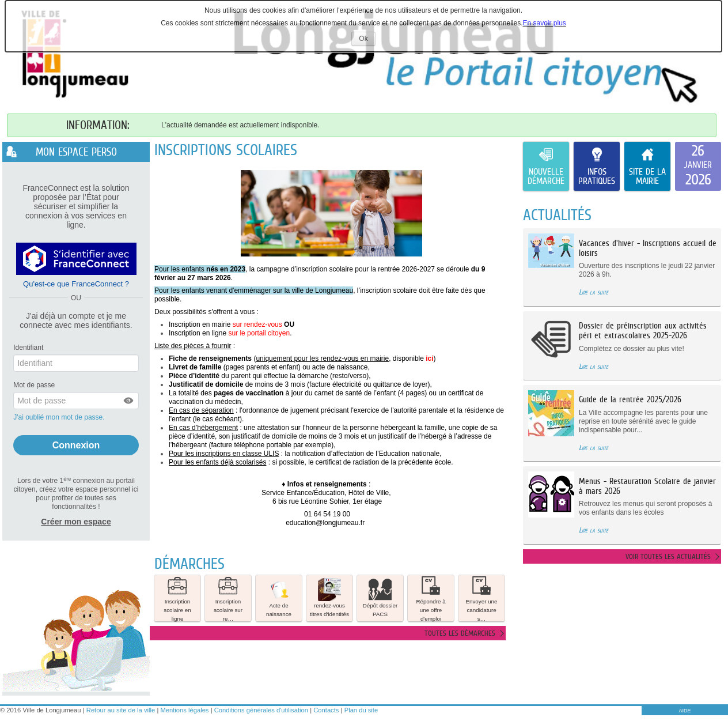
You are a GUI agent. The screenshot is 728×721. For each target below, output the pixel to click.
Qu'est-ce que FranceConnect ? (76, 284)
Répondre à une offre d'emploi (431, 598)
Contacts (326, 710)
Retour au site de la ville (121, 710)
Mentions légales (185, 710)
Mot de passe (34, 385)
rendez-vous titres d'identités (329, 598)
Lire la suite (594, 292)
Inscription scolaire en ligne (177, 598)
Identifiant (28, 348)
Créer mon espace (76, 522)
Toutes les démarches (460, 633)
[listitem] (698, 167)
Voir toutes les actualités (668, 556)
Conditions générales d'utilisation (261, 710)
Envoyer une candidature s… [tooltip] (481, 598)
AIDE (685, 711)
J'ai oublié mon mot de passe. (60, 417)
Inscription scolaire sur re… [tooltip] (228, 598)
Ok (367, 40)
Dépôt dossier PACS (380, 598)
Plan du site (361, 710)
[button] (129, 401)
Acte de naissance (279, 598)
